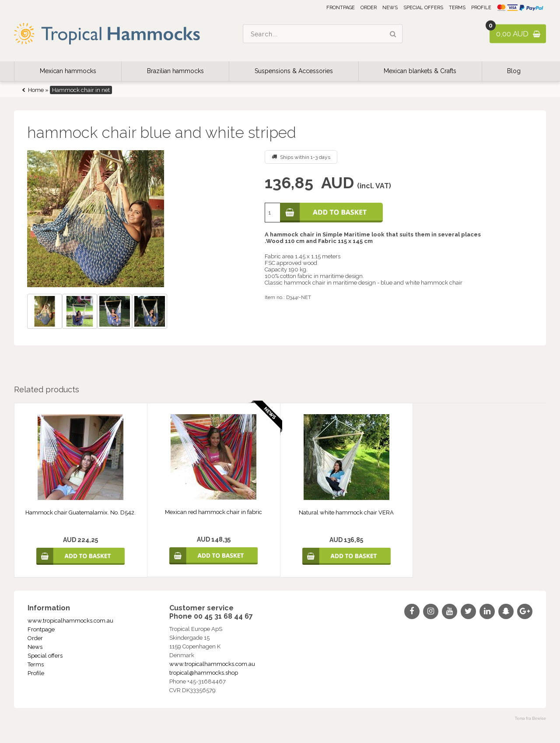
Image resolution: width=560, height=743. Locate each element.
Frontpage (341, 8)
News (390, 8)
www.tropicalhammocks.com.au (70, 621)
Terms (457, 8)
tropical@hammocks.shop (204, 673)
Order (369, 8)
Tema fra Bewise (530, 718)
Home (36, 90)
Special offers (423, 8)
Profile (481, 8)
